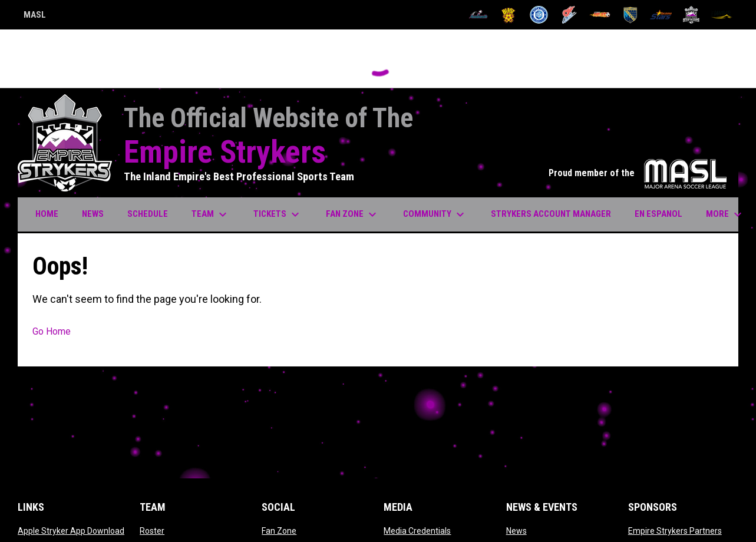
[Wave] (722, 15)
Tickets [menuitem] (278, 214)
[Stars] (661, 15)
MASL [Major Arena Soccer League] (35, 16)
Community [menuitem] (435, 214)
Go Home (52, 331)
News (516, 531)
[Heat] (600, 15)
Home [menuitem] (47, 214)
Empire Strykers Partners (675, 531)
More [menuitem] (725, 214)
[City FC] (539, 15)
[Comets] (570, 15)
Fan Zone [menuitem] (353, 214)
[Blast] (509, 15)
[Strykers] (691, 15)
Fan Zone (279, 531)
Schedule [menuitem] (148, 214)
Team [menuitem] (211, 214)
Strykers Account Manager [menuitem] (555, 214)
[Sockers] (630, 15)
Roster (152, 531)
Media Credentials (417, 531)
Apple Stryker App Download (71, 531)
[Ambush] (478, 15)
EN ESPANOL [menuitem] (658, 214)
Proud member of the (638, 173)
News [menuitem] (93, 214)
